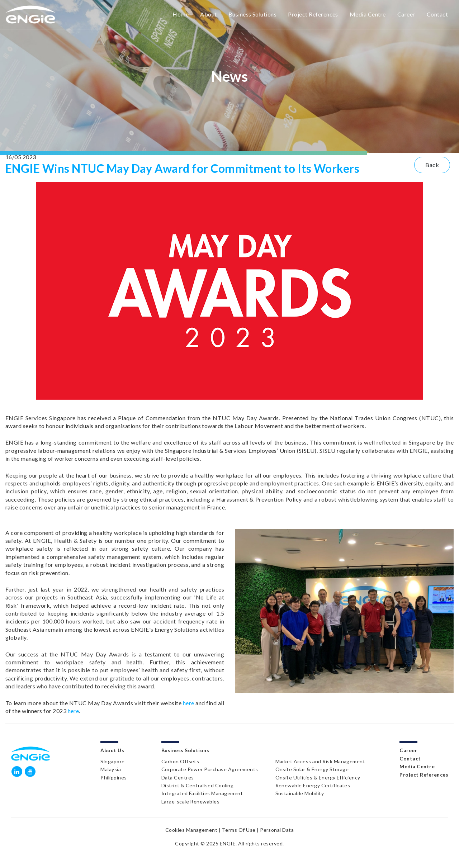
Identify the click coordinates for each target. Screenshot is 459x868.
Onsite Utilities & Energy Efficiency (318, 777)
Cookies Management (191, 830)
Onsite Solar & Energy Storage (312, 769)
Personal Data (277, 830)
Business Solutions (253, 14)
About (208, 14)
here (189, 703)
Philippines (113, 777)
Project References (313, 14)
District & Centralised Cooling (197, 785)
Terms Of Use (239, 830)
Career (406, 14)
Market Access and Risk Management (320, 761)
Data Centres (178, 777)
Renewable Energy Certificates (313, 785)
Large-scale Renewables (191, 801)
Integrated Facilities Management (202, 793)
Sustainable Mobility (300, 793)
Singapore (112, 761)
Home (181, 14)
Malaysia (111, 769)
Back (432, 165)
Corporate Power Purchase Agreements (210, 769)
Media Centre (368, 14)
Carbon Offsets (180, 761)
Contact (437, 14)
